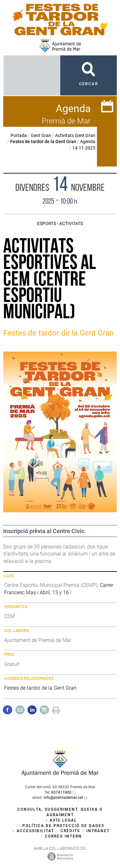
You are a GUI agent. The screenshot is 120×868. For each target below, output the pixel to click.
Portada (19, 135)
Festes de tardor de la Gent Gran (40, 688)
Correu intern (63, 836)
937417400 (61, 792)
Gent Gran (41, 135)
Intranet (98, 831)
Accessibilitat (35, 831)
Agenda (88, 142)
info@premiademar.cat (63, 798)
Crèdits (70, 831)
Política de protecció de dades (63, 826)
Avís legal (63, 820)
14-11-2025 (84, 148)
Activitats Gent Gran (75, 135)
